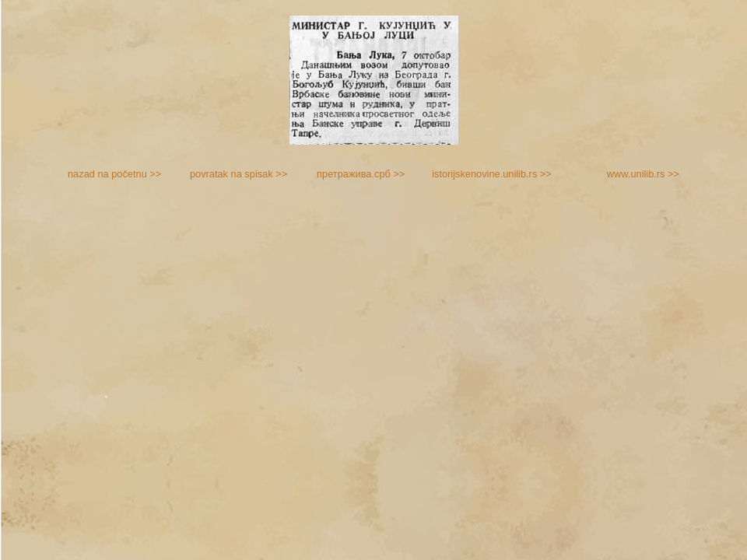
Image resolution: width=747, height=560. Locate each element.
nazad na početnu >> (114, 174)
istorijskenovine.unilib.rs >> (492, 174)
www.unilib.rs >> (643, 174)
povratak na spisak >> (238, 174)
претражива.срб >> (361, 174)
